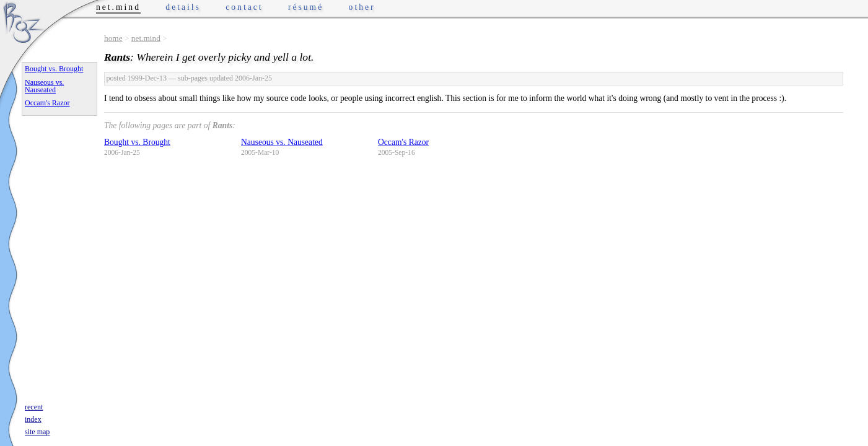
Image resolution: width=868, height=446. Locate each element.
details (183, 7)
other (362, 7)
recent (34, 407)
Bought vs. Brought (137, 142)
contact (244, 7)
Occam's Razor (403, 142)
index (33, 419)
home (113, 38)
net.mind (146, 38)
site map (37, 432)
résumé (306, 7)
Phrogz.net (23, 22)
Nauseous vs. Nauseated (282, 142)
